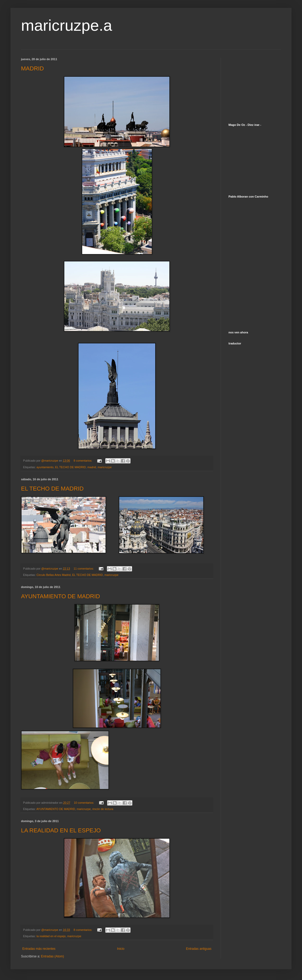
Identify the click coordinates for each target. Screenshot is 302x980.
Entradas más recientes (39, 949)
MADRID (32, 68)
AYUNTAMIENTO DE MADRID (61, 596)
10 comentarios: (84, 803)
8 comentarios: (83, 461)
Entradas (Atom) (52, 956)
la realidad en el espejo (51, 936)
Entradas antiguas (199, 949)
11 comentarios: (84, 569)
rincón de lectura (103, 809)
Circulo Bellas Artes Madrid (54, 575)
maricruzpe (105, 467)
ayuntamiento (45, 467)
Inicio (121, 949)
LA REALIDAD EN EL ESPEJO (61, 830)
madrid (92, 467)
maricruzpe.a (67, 25)
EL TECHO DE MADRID (71, 467)
